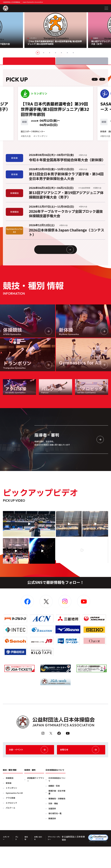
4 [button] (55, 53)
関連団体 (52, 841)
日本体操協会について (57, 802)
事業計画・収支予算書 (57, 815)
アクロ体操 (10, 820)
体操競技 (10, 800)
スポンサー (6, 860)
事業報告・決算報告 (57, 821)
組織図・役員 (54, 808)
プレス (18, 860)
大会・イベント (30, 769)
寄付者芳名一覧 (55, 836)
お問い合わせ (40, 860)
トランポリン (11, 810)
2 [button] (44, 53)
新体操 (9, 805)
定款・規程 (53, 826)
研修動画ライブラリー (36, 802)
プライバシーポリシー (58, 860)
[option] (55, 30)
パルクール (10, 830)
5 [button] (61, 53)
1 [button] (38, 53)
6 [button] (67, 53)
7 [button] (73, 53)
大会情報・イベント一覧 (61, 263)
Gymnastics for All (14, 815)
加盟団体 (52, 831)
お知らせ (81, 769)
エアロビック (11, 825)
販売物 (28, 860)
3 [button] (50, 53)
